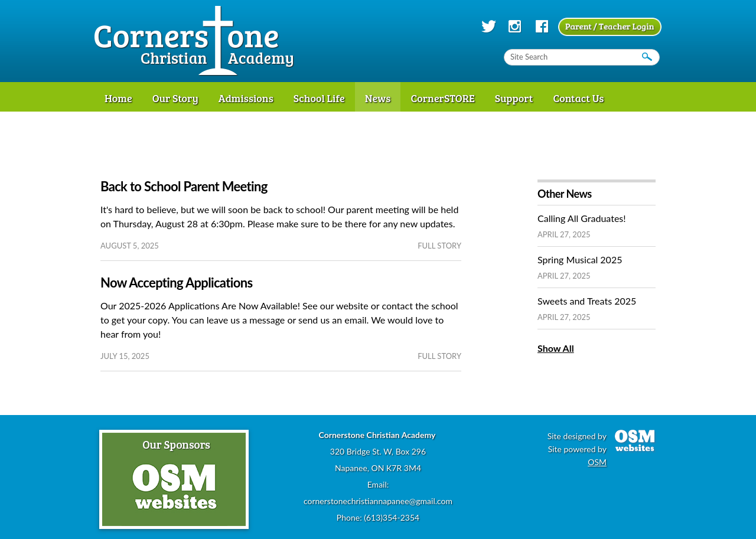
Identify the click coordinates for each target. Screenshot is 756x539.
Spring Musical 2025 (580, 259)
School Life (319, 98)
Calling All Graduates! (582, 218)
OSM (597, 462)
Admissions (246, 98)
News (378, 98)
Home (118, 98)
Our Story (175, 98)
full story (439, 246)
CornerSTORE (442, 98)
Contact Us (578, 98)
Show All (556, 348)
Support (514, 98)
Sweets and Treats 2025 (587, 301)
